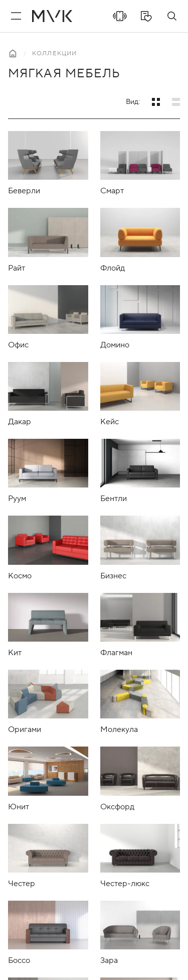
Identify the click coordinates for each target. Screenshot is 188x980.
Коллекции (54, 53)
